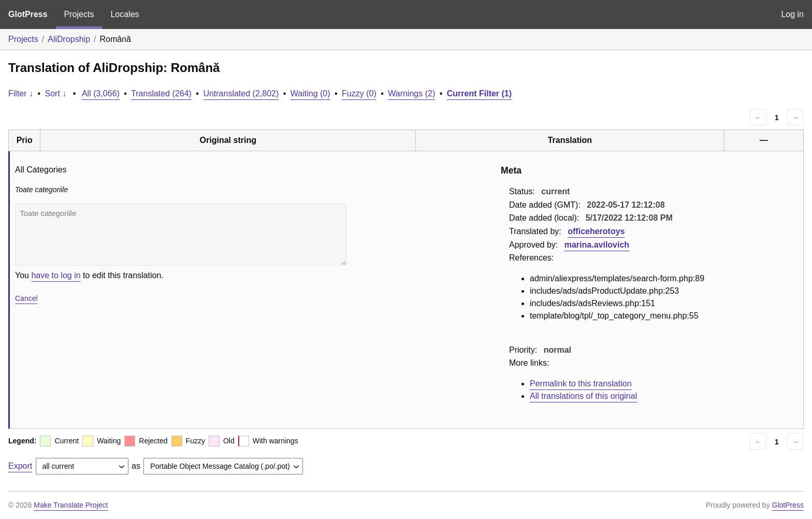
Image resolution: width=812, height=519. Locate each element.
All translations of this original (583, 396)
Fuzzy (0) (359, 93)
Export (20, 466)
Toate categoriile (181, 235)
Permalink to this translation (581, 384)
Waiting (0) (310, 93)
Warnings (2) (411, 93)
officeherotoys (596, 231)
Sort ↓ (56, 93)
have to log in (56, 275)
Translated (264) (161, 93)
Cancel (26, 298)
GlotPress (28, 14)
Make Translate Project (71, 505)
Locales (125, 14)
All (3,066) (101, 93)
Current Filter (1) (479, 93)
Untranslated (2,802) (241, 93)
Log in (792, 14)
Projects (79, 14)
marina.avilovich (597, 245)
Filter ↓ (21, 93)
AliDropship (69, 39)
